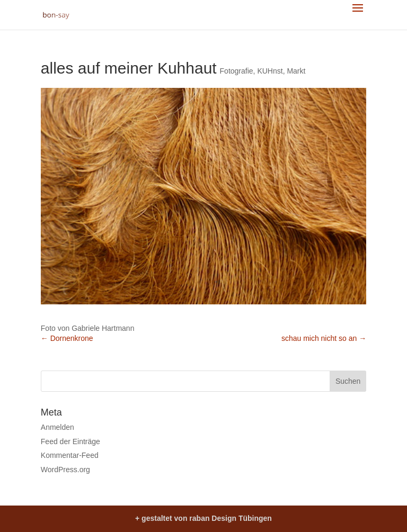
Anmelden (57, 427)
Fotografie (237, 71)
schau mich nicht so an (324, 338)
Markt (296, 71)
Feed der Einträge (70, 441)
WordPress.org (65, 470)
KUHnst (270, 71)
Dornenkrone (67, 338)
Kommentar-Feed (70, 455)
